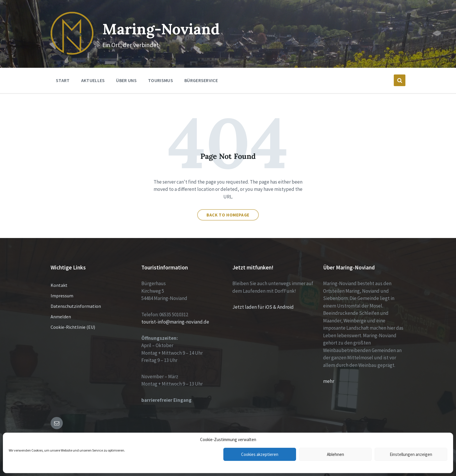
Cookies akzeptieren (260, 454)
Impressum (62, 296)
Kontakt (59, 285)
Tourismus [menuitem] (161, 80)
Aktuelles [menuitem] (93, 80)
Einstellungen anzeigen (411, 454)
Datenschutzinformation (76, 306)
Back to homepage (228, 215)
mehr (329, 381)
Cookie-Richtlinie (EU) (73, 327)
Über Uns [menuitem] (126, 80)
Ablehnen (335, 454)
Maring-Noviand (161, 29)
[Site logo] (72, 53)
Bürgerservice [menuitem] (201, 80)
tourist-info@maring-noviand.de (175, 322)
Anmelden (61, 317)
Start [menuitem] (63, 80)
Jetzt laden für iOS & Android (263, 307)
